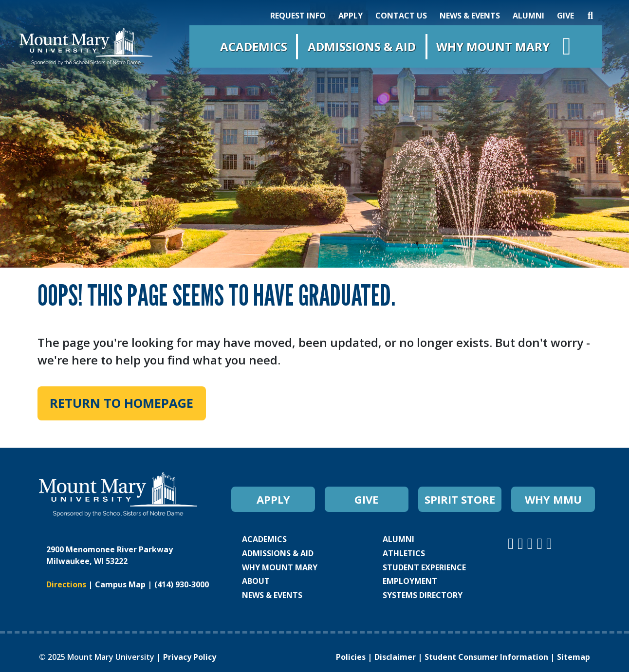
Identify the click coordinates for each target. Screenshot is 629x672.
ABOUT (256, 581)
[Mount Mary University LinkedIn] (541, 543)
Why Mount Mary (493, 46)
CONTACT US (401, 16)
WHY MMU (553, 499)
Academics (254, 46)
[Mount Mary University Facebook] (522, 543)
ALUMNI (528, 16)
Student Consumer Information (486, 657)
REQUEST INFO (298, 16)
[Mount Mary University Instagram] (513, 543)
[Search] (590, 16)
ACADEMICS (264, 539)
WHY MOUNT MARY (280, 567)
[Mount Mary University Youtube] (532, 543)
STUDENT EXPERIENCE (424, 567)
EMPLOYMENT (410, 581)
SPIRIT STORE (460, 499)
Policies (351, 657)
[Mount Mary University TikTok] (549, 543)
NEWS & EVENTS (470, 16)
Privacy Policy (190, 657)
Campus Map (120, 584)
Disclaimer (395, 657)
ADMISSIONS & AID (278, 553)
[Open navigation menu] (567, 48)
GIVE (565, 16)
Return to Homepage (121, 403)
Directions (66, 584)
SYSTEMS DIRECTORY (423, 595)
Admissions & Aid (362, 46)
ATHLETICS (404, 553)
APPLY (351, 16)
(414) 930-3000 (182, 584)
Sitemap (573, 657)
